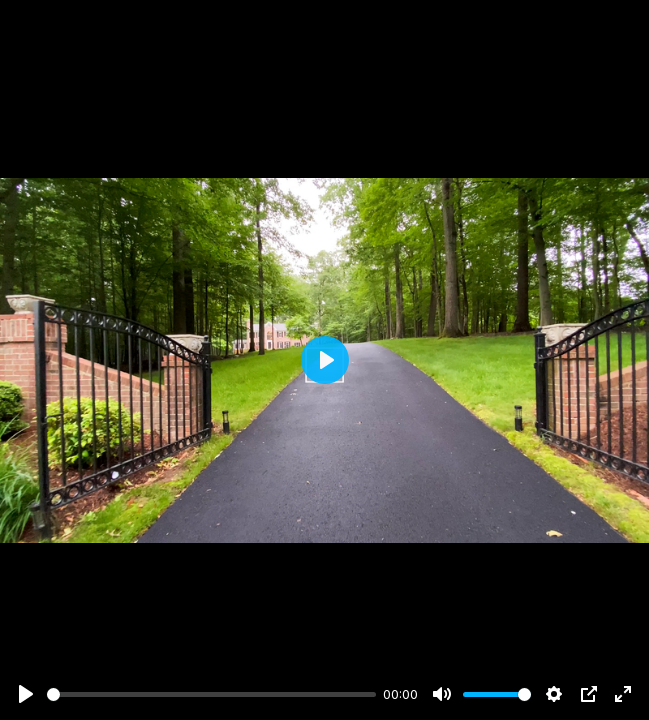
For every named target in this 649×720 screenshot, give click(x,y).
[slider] (211, 694)
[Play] (26, 694)
